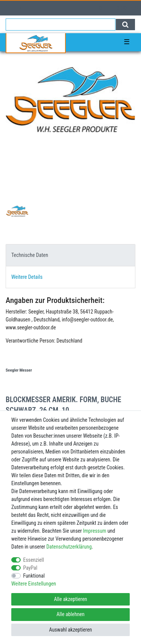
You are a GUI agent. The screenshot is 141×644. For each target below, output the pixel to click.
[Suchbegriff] (61, 25)
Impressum (95, 531)
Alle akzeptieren (70, 599)
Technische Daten (30, 255)
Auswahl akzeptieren (70, 630)
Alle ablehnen (70, 614)
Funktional (34, 576)
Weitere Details (27, 277)
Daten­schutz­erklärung (69, 547)
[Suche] (125, 25)
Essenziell (34, 560)
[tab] (70, 255)
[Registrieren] (22, 8)
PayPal (30, 568)
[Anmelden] (8, 8)
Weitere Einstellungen (34, 584)
